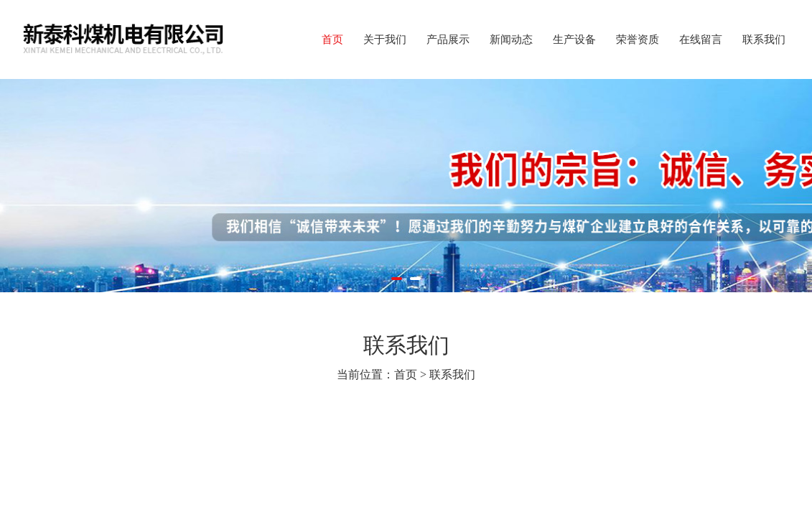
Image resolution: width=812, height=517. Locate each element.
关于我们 (385, 39)
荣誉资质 (638, 39)
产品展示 (448, 39)
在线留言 (701, 39)
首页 (332, 39)
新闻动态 (511, 39)
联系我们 (764, 39)
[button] (397, 279)
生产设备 (574, 39)
